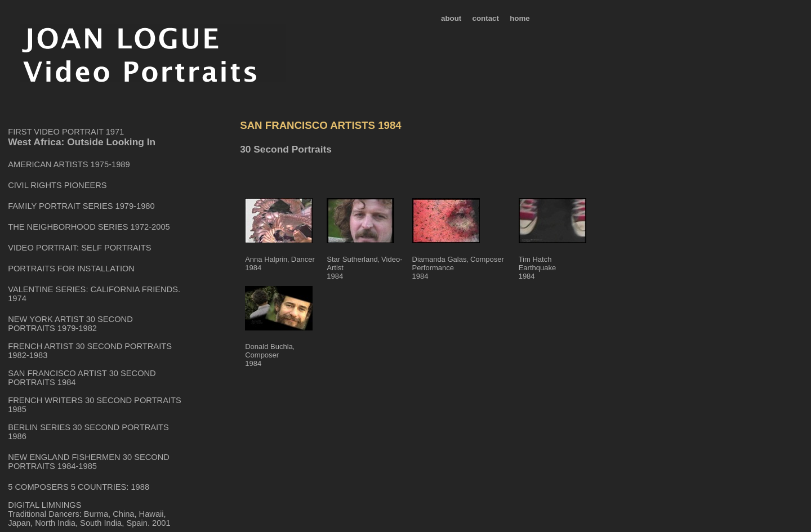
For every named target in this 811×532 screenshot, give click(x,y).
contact (486, 18)
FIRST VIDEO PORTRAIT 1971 (66, 132)
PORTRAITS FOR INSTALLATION (71, 269)
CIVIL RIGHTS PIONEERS (57, 185)
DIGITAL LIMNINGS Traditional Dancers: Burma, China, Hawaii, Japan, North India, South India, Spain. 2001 (89, 514)
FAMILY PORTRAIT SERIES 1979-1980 (81, 206)
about (451, 18)
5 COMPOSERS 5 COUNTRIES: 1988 (79, 487)
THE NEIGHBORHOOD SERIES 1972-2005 (89, 227)
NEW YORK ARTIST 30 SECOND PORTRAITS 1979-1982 (70, 324)
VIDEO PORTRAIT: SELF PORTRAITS (79, 248)
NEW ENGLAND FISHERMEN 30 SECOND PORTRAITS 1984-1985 (89, 462)
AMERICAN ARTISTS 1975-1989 (69, 164)
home (520, 18)
